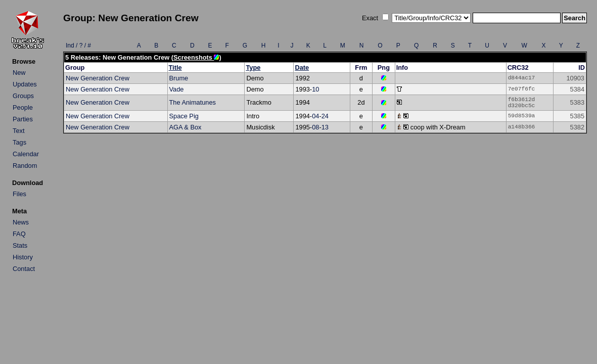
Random (25, 166)
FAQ (19, 234)
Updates (25, 84)
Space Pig (184, 116)
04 (315, 116)
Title (175, 67)
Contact (24, 269)
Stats (20, 245)
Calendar (26, 154)
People (23, 107)
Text (18, 131)
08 (315, 127)
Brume (179, 78)
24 (325, 116)
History (23, 257)
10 (315, 89)
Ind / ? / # (78, 45)
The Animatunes (193, 102)
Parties (23, 119)
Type (253, 67)
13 (325, 127)
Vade (177, 89)
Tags (19, 142)
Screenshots (196, 57)
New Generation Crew (98, 78)
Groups (23, 96)
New (19, 73)
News (21, 222)
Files (19, 194)
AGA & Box (186, 127)
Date (302, 67)
